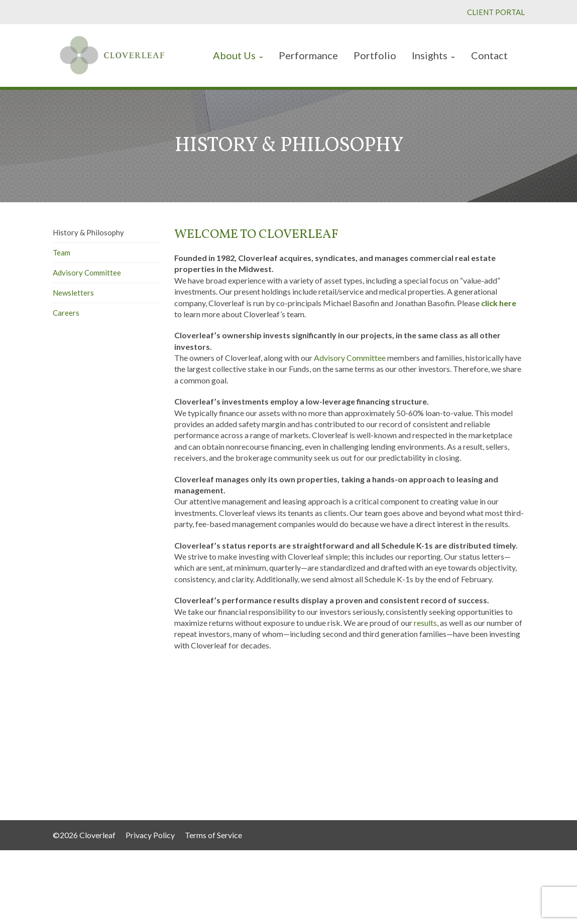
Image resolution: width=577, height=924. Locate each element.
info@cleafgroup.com (470, 789)
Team (62, 252)
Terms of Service (213, 835)
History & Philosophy (88, 232)
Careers (66, 313)
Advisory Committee (87, 273)
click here (499, 303)
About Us (311, 722)
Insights (309, 753)
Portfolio (310, 743)
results (425, 623)
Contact (309, 763)
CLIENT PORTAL (496, 12)
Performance (317, 733)
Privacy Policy (150, 835)
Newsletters (73, 293)
